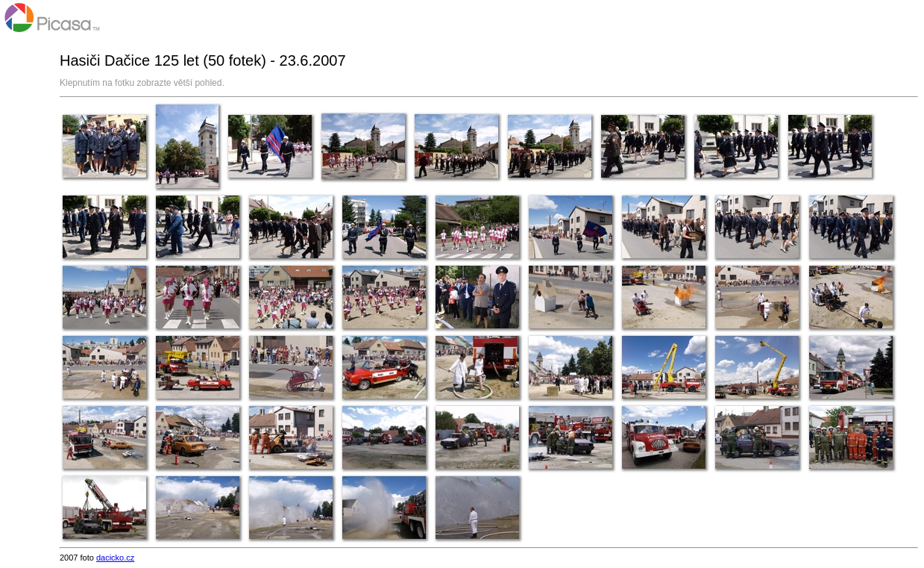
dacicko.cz (115, 558)
